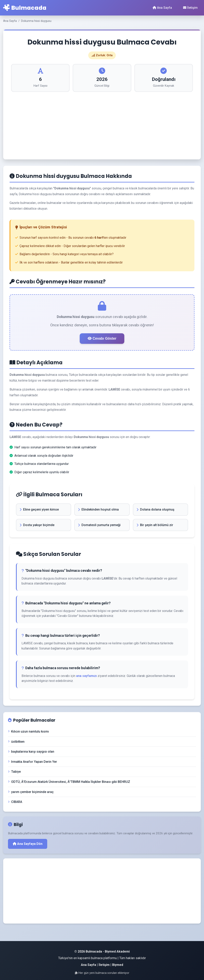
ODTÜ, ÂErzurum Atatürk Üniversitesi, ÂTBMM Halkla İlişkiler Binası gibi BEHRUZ (69, 782)
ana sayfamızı (86, 676)
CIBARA (15, 802)
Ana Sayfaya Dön (28, 844)
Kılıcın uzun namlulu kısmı (28, 731)
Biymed (118, 965)
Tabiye (14, 772)
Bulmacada (25, 8)
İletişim (190, 8)
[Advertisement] (102, 122)
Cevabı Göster (102, 338)
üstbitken (16, 742)
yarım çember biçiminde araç (31, 792)
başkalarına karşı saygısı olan (31, 752)
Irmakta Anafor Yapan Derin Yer (32, 762)
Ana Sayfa (162, 8)
